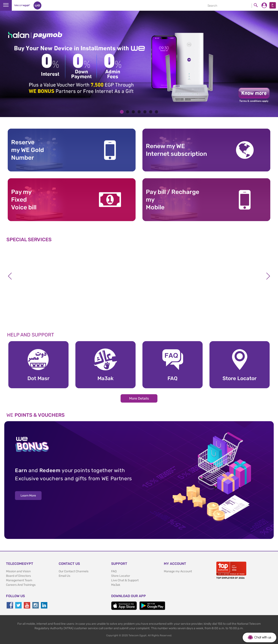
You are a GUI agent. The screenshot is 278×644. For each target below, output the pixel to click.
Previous (10, 276)
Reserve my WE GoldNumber (28, 150)
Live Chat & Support (125, 580)
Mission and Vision (18, 571)
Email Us (64, 576)
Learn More (28, 496)
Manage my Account (178, 571)
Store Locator (121, 576)
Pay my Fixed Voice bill (24, 200)
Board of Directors (18, 576)
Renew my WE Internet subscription (176, 150)
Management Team (19, 580)
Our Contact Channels (74, 571)
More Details (139, 398)
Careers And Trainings (21, 585)
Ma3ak (116, 585)
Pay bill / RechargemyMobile (173, 200)
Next (268, 276)
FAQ (114, 571)
